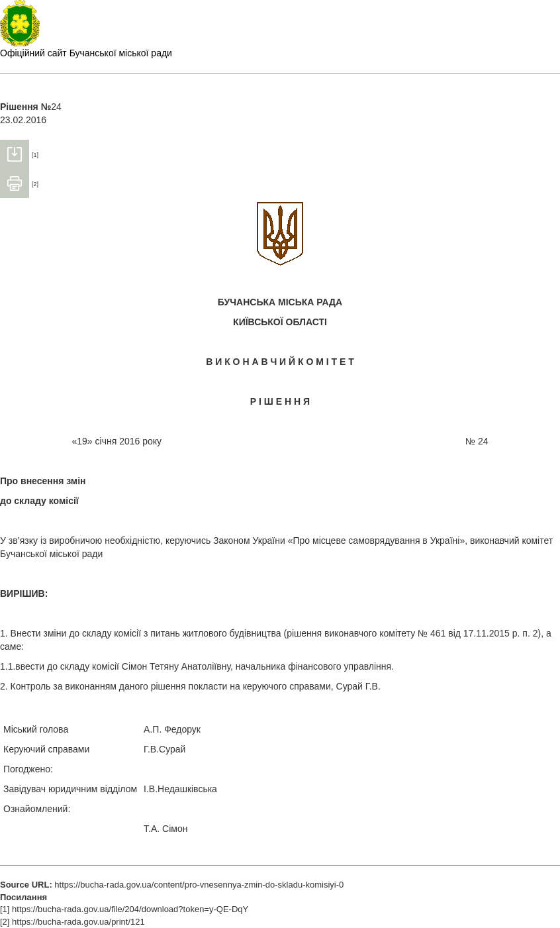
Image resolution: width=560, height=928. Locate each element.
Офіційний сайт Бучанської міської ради (86, 53)
